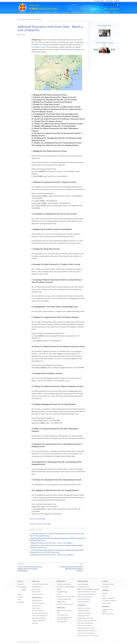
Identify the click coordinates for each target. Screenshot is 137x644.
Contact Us (21, 584)
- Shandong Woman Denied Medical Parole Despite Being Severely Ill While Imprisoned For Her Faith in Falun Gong (58, 539)
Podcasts (105, 593)
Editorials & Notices (108, 614)
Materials (99, 12)
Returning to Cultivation (85, 626)
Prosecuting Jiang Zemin (85, 597)
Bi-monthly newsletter (109, 601)
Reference (107, 12)
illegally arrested (40, 47)
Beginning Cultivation (84, 608)
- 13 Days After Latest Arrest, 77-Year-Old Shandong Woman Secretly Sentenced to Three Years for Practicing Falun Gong (57, 535)
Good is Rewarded (83, 584)
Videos (104, 596)
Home (31, 12)
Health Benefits (37, 587)
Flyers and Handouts (108, 598)
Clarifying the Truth (83, 616)
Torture (59, 594)
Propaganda (65, 12)
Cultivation (85, 12)
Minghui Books (107, 603)
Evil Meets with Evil (83, 587)
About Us (20, 581)
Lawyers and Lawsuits (84, 599)
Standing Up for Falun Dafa (85, 618)
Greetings (35, 623)
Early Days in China (38, 594)
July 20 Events (36, 608)
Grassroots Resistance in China (87, 592)
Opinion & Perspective (39, 621)
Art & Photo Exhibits (38, 611)
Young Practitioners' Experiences (87, 621)
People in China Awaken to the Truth (88, 589)
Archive (20, 595)
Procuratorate (59, 171)
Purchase (117, 1)
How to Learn (36, 589)
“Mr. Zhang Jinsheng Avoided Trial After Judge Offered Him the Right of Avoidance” (71, 569)
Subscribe (20, 597)
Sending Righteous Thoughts (86, 628)
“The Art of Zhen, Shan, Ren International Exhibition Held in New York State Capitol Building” (30, 569)
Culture (92, 12)
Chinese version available (37, 519)
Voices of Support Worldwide (86, 594)
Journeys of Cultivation (84, 613)
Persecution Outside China (65, 604)
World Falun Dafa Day (38, 603)
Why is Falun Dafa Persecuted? (66, 587)
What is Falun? (36, 592)
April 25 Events (36, 606)
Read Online (109, 1)
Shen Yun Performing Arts (40, 613)
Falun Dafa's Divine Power (85, 623)
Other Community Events (40, 616)
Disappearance (61, 602)
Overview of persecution (64, 584)
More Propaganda (62, 622)
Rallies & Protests (37, 601)
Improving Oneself (83, 611)
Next (81, 564)
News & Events (46, 12)
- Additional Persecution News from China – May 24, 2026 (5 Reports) (51, 543)
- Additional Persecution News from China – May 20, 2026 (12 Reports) (52, 555)
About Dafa (37, 12)
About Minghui (22, 587)
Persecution (56, 12)
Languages (21, 602)
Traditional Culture (108, 584)
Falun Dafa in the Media (39, 618)
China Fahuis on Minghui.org (86, 633)
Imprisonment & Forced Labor (66, 597)
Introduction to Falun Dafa (40, 584)
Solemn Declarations (84, 602)
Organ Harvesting (62, 592)
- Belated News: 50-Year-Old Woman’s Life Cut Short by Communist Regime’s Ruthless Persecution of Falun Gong (56, 546)
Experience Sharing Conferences (87, 631)
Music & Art (106, 587)
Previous (21, 564)
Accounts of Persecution (35, 20)
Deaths (59, 589)
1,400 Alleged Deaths (63, 615)
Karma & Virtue (75, 12)
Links (19, 600)
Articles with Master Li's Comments (88, 636)
